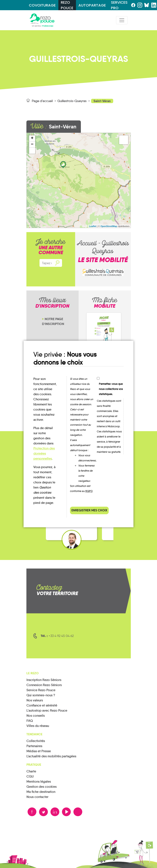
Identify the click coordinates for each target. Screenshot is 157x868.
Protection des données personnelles (44, 453)
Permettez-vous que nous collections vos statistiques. (111, 389)
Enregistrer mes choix (89, 510)
